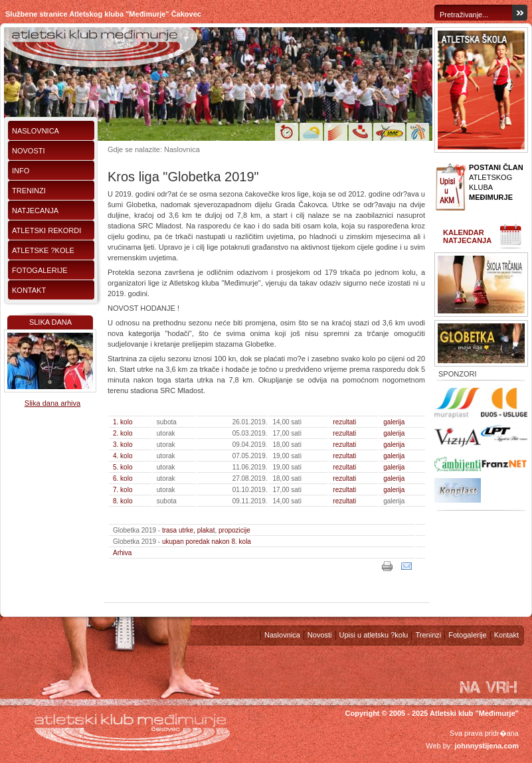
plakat (206, 530)
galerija (394, 422)
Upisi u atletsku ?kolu (374, 635)
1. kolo (123, 422)
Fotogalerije (40, 270)
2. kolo (123, 433)
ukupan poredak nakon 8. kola (207, 542)
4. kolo (123, 456)
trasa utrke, (179, 530)
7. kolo (123, 490)
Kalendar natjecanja (467, 236)
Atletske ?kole (43, 250)
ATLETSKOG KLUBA (496, 182)
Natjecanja (35, 211)
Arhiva (122, 553)
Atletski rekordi (46, 230)
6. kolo (123, 478)
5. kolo (123, 467)
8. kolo (123, 501)
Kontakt (29, 290)
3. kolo (123, 445)
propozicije (234, 530)
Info (21, 171)
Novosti (29, 151)
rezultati (344, 422)
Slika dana (50, 322)
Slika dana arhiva (52, 403)
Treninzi (29, 191)
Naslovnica (36, 131)
